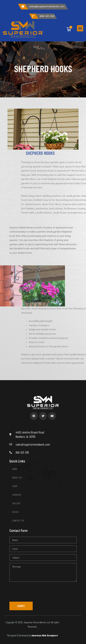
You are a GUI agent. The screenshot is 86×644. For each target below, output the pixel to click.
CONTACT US (18, 520)
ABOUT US (17, 477)
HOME (15, 469)
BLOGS (15, 512)
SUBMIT (21, 606)
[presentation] (38, 591)
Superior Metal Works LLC (37, 622)
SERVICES (18, 495)
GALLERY (16, 503)
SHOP (15, 486)
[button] (80, 28)
